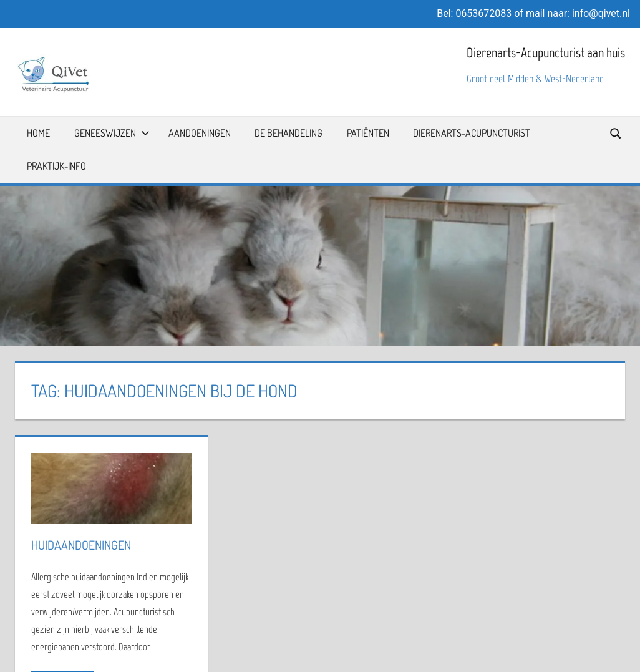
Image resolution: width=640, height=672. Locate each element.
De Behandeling (288, 133)
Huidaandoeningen (81, 545)
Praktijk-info (56, 166)
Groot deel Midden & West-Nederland (535, 79)
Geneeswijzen (112, 133)
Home (38, 133)
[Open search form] (616, 133)
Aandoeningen (200, 133)
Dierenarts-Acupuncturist (472, 133)
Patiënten (368, 133)
